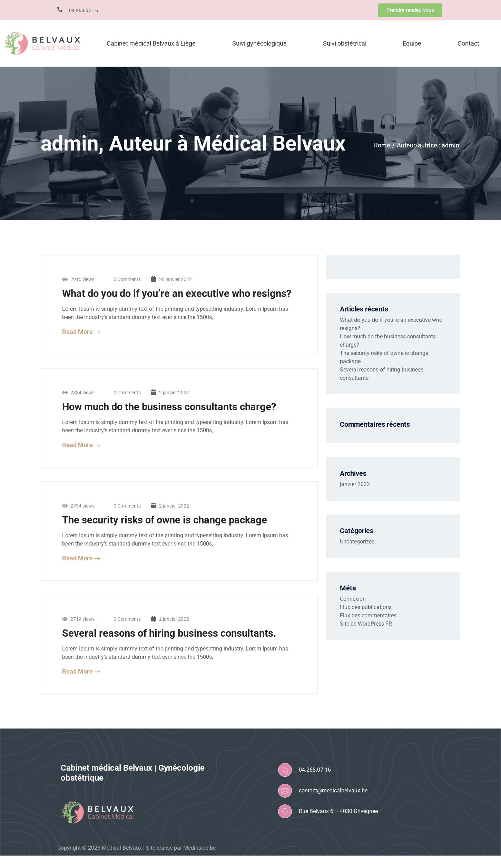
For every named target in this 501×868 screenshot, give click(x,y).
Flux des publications (366, 607)
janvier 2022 (355, 484)
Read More (81, 344)
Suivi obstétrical (345, 43)
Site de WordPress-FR (366, 624)
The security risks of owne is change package (167, 532)
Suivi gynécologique (259, 43)
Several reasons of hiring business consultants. (172, 645)
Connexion (353, 599)
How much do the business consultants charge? (173, 419)
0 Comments (127, 279)
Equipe (412, 43)
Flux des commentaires (368, 615)
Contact (468, 43)
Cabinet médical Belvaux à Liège (151, 43)
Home (382, 145)
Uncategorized (357, 542)
